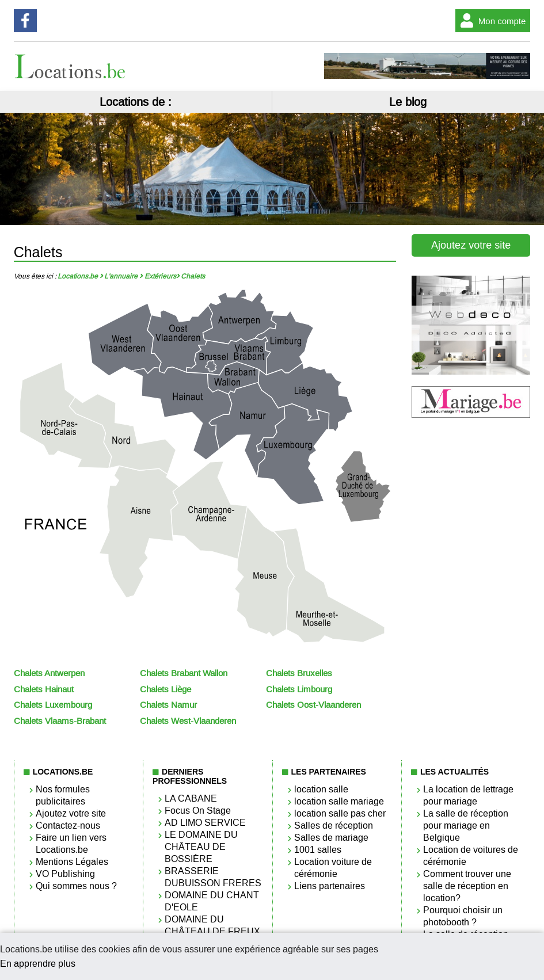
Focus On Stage (198, 811)
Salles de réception (334, 825)
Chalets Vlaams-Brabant (60, 721)
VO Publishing (65, 874)
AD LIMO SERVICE (205, 823)
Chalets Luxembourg (53, 705)
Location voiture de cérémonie (333, 868)
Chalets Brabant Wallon (184, 673)
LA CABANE (191, 798)
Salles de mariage (331, 838)
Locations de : (136, 102)
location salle (321, 789)
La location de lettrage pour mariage (468, 795)
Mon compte (491, 21)
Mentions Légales (72, 862)
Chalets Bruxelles (299, 673)
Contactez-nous (68, 825)
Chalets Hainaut (44, 689)
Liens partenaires (330, 886)
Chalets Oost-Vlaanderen (313, 705)
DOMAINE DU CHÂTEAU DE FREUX (212, 925)
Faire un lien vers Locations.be (71, 844)
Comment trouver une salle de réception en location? (467, 886)
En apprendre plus (38, 964)
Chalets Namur (168, 705)
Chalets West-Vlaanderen (188, 721)
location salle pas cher (340, 813)
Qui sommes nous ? (76, 886)
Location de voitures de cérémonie (471, 856)
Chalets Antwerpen (49, 673)
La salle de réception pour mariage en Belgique (466, 825)
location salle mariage (339, 801)
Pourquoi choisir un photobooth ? (463, 916)
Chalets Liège (166, 689)
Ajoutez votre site (471, 245)
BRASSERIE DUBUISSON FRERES (213, 877)
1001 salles (318, 850)
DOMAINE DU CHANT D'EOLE (212, 901)
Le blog (408, 102)
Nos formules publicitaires (63, 795)
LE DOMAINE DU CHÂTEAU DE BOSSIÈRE (201, 847)
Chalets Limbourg (299, 689)
